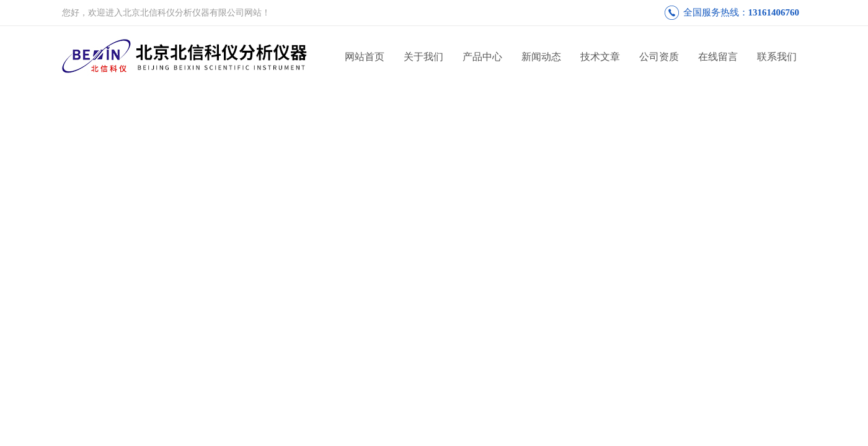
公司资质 (659, 57)
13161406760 (774, 12)
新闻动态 (541, 57)
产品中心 (482, 57)
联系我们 (777, 57)
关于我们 (423, 57)
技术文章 (600, 57)
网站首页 (365, 57)
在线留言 (718, 57)
